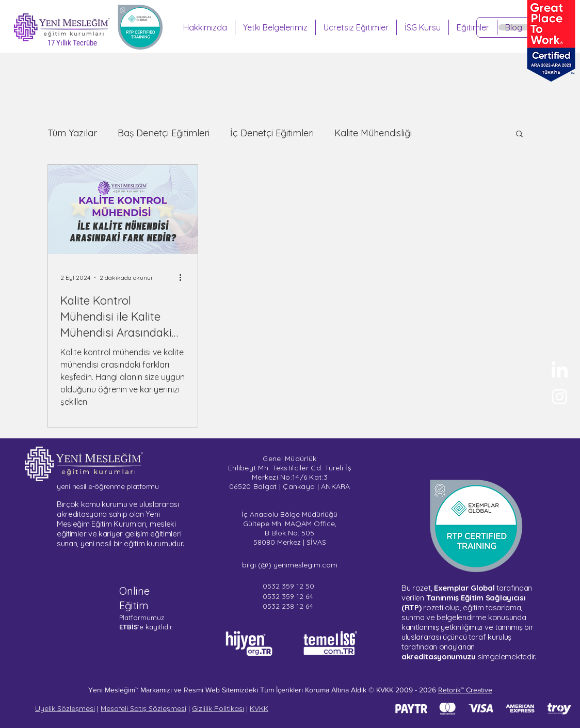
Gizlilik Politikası (218, 708)
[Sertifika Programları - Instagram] (560, 396)
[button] (519, 134)
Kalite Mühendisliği (373, 133)
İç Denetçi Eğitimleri (272, 133)
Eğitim (134, 605)
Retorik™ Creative (465, 690)
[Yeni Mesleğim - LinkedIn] (560, 371)
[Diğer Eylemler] (184, 277)
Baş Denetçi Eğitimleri (164, 133)
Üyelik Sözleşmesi (65, 708)
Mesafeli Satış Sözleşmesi (143, 708)
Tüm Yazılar (72, 133)
